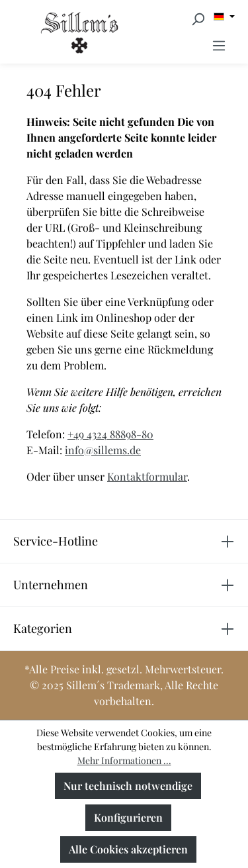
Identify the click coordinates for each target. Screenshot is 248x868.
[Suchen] (198, 19)
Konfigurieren (128, 817)
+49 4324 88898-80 (110, 434)
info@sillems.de (103, 450)
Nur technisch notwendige (128, 786)
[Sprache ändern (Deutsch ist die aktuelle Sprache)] (224, 17)
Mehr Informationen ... (124, 760)
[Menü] (219, 45)
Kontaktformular (147, 476)
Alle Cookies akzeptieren (128, 849)
